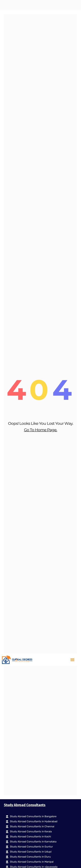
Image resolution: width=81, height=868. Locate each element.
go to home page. (41, 185)
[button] (72, 6)
